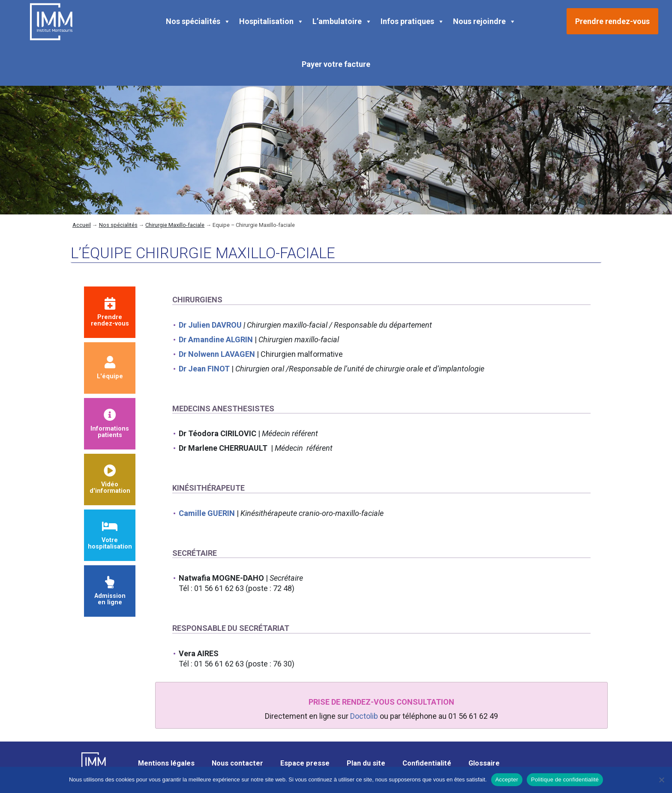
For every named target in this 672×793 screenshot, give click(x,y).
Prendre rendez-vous (612, 21)
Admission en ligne (110, 591)
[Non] (661, 780)
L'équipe (110, 368)
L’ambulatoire (342, 21)
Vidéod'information (110, 480)
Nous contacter (237, 763)
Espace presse (305, 763)
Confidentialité (427, 763)
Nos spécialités (198, 21)
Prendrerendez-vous (110, 312)
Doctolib (364, 716)
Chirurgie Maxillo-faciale (175, 225)
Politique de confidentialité (565, 779)
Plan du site (366, 763)
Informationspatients (110, 424)
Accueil (82, 225)
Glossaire (484, 763)
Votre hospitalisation (110, 535)
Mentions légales (166, 763)
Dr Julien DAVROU (210, 325)
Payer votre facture (336, 64)
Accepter (507, 779)
